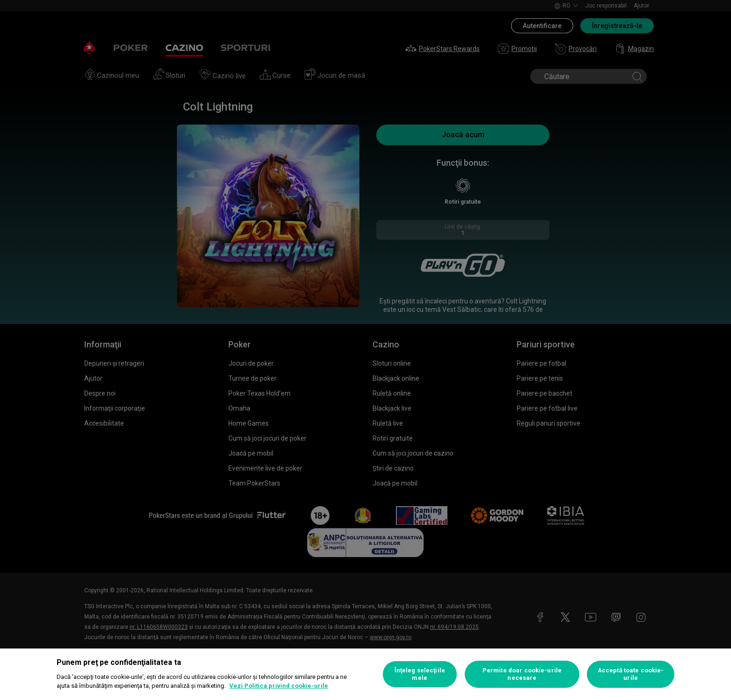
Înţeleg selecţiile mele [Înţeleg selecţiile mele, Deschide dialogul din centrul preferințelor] (420, 674)
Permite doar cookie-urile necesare (522, 674)
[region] (365, 674)
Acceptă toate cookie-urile (631, 674)
